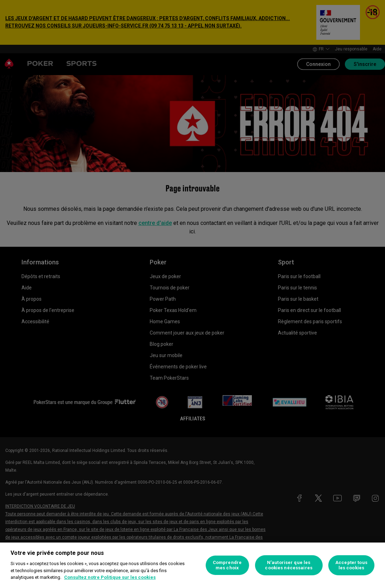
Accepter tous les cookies (351, 565)
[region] (192, 565)
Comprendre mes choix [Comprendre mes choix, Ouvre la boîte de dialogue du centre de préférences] (227, 565)
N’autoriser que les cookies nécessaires (288, 565)
